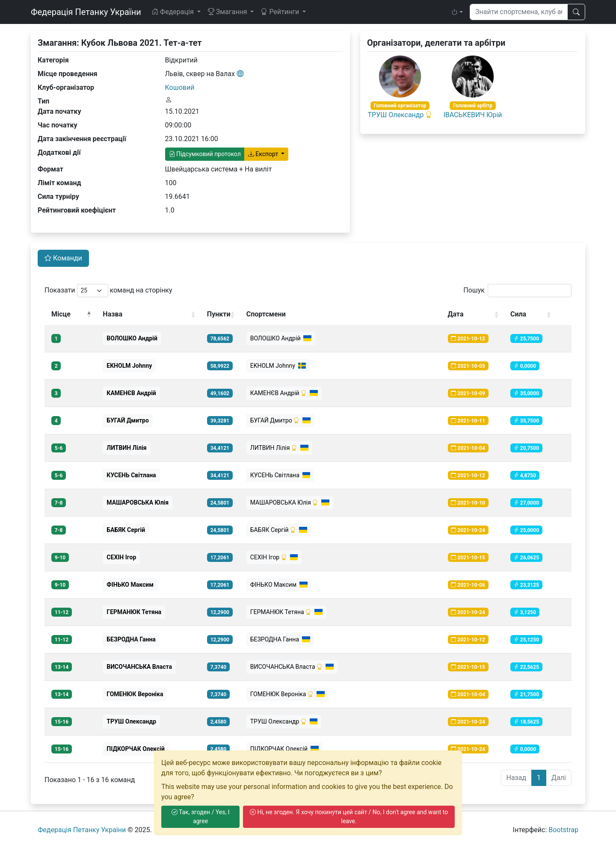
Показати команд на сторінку (108, 291)
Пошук (517, 291)
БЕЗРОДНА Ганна (280, 639)
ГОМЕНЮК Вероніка (287, 694)
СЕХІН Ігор (274, 557)
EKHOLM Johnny (278, 366)
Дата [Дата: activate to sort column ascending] (456, 314)
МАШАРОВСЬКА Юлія (290, 502)
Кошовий (180, 87)
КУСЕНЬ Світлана (280, 475)
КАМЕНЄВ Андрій (284, 393)
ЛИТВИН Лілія (279, 448)
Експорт (264, 154)
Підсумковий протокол (205, 154)
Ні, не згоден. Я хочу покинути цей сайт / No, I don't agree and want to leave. (349, 817)
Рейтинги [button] (281, 12)
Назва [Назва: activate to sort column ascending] (113, 314)
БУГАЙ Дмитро (280, 420)
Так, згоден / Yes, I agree (201, 817)
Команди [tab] (63, 258)
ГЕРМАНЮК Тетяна (286, 612)
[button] (457, 12)
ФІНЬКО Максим (279, 585)
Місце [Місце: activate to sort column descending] (61, 314)
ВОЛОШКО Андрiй (281, 338)
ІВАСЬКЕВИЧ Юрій (473, 115)
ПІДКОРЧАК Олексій (284, 749)
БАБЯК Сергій (279, 530)
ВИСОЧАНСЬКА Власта (292, 667)
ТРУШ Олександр (396, 115)
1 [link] (539, 778)
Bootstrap (563, 830)
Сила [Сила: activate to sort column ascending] (518, 314)
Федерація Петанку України (86, 12)
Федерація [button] (173, 12)
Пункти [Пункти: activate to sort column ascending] (219, 314)
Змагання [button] (228, 12)
